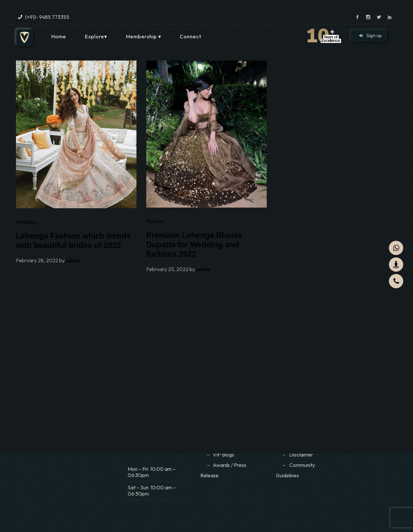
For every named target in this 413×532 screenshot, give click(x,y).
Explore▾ (96, 36)
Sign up (370, 35)
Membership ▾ (143, 36)
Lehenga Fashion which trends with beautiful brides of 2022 (73, 240)
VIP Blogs (223, 455)
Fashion (155, 221)
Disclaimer (302, 455)
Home (59, 36)
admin (73, 260)
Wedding (26, 222)
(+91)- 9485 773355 (47, 17)
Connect (191, 36)
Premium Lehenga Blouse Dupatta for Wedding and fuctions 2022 (194, 245)
